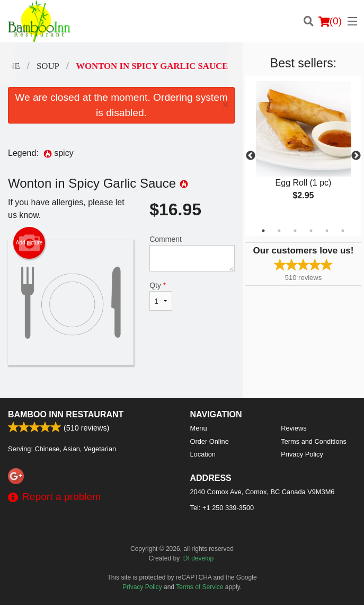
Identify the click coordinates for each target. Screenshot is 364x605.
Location (203, 454)
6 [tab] (343, 231)
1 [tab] (263, 231)
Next (356, 156)
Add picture (29, 243)
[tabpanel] (303, 150)
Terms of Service (199, 587)
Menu (199, 428)
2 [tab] (279, 231)
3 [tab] (295, 231)
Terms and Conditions (314, 441)
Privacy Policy (302, 454)
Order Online (210, 441)
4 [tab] (311, 231)
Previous (251, 156)
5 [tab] (327, 231)
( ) (330, 21)
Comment (192, 253)
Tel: (222, 508)
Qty (161, 296)
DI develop (198, 558)
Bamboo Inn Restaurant (66, 414)
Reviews (294, 428)
